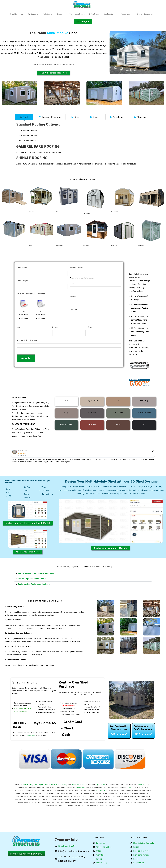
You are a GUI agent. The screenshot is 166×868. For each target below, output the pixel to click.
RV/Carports (33, 14)
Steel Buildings (17, 14)
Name (20, 327)
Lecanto (131, 788)
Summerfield (80, 788)
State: (73, 297)
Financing (63, 785)
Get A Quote (94, 14)
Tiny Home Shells (77, 14)
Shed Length (22, 281)
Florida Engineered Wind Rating (32, 579)
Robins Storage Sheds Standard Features (36, 573)
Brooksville (101, 790)
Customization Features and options (34, 584)
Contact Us (110, 14)
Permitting (76, 785)
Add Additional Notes (27, 340)
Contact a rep (31, 736)
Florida (84, 785)
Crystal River (100, 785)
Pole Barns (48, 14)
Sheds (61, 14)
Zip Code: (75, 310)
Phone (55, 327)
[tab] (24, 117)
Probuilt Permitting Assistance (31, 294)
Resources (127, 14)
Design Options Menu (146, 14)
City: (72, 283)
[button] (12, 456)
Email (91, 327)
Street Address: (77, 268)
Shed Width (22, 268)
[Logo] (82, 5)
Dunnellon (141, 785)
